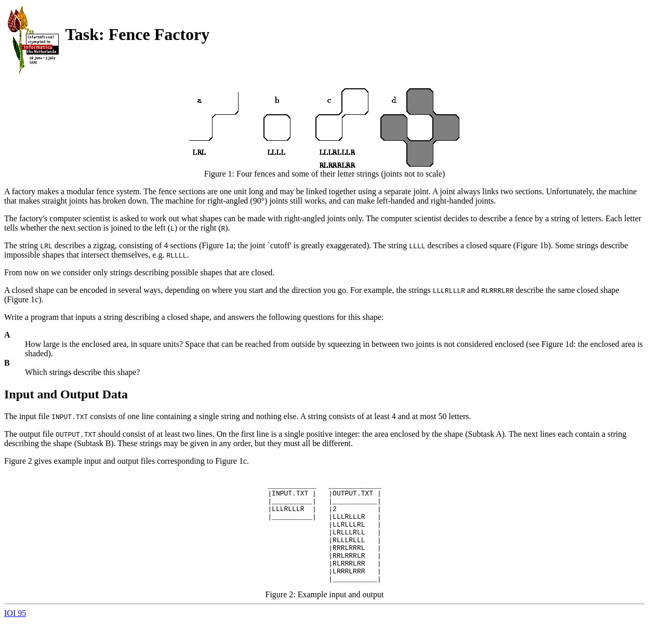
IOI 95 (15, 635)
